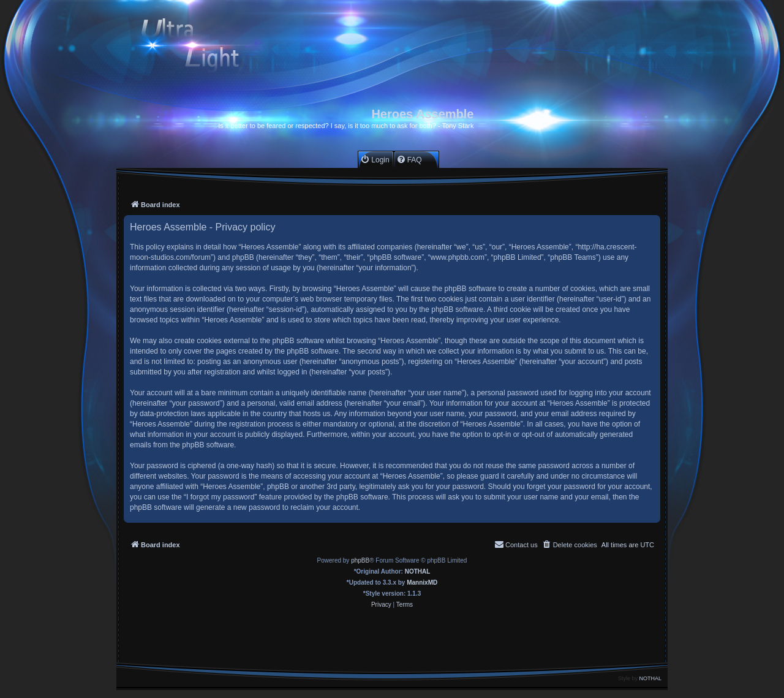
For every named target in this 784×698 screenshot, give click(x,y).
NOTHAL (418, 571)
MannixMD (422, 582)
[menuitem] (375, 160)
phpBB (360, 560)
